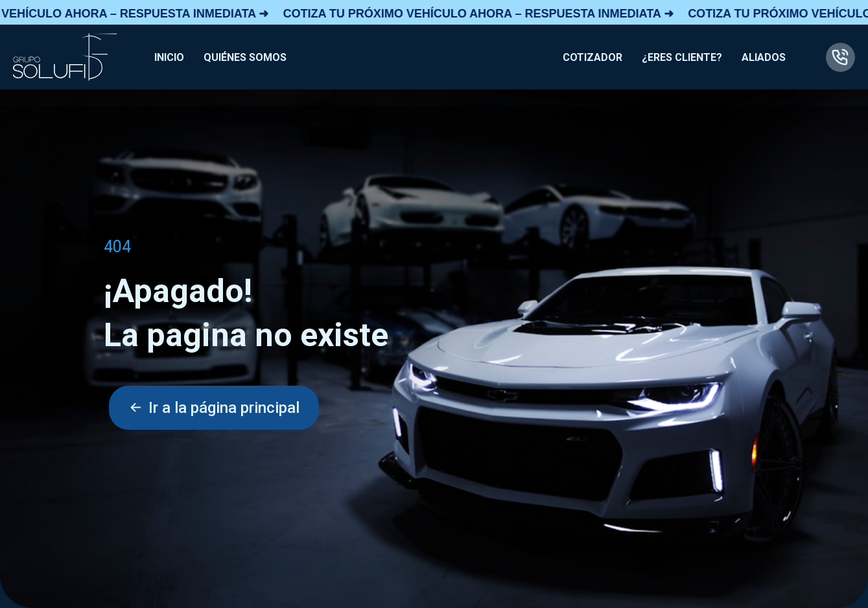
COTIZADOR (592, 57)
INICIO (169, 57)
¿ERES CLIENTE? (682, 57)
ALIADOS (764, 57)
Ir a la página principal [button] (214, 408)
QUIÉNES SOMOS (245, 57)
